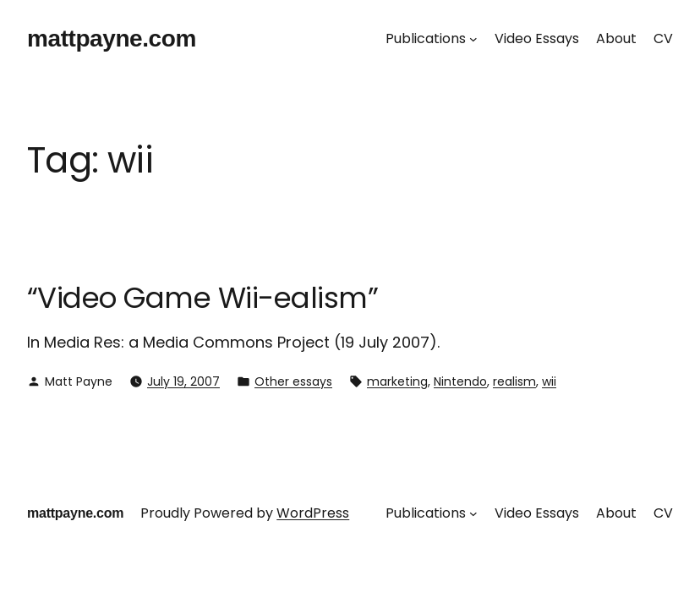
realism (514, 381)
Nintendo (460, 381)
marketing (397, 381)
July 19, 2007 (183, 381)
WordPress (313, 513)
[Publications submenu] (473, 39)
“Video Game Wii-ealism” (202, 298)
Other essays (293, 381)
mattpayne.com (112, 38)
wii (549, 381)
